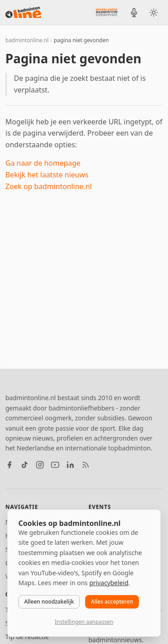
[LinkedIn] (70, 465)
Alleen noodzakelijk (49, 602)
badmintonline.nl (27, 40)
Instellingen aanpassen (84, 622)
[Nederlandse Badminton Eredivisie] (107, 12)
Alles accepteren (112, 602)
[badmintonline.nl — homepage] (23, 13)
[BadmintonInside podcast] (134, 13)
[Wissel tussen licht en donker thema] (154, 13)
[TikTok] (25, 465)
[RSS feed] (86, 465)
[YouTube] (55, 465)
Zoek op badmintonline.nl (49, 186)
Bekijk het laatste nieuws (47, 175)
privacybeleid (109, 583)
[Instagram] (40, 465)
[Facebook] (9, 465)
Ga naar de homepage (43, 163)
